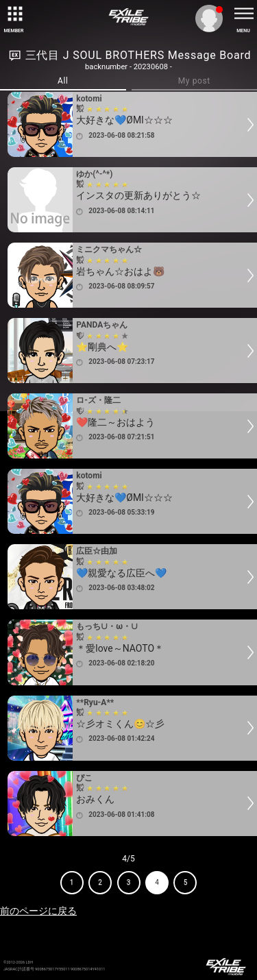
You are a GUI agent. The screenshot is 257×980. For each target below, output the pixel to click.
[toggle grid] (14, 14)
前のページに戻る (38, 911)
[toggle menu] (243, 14)
